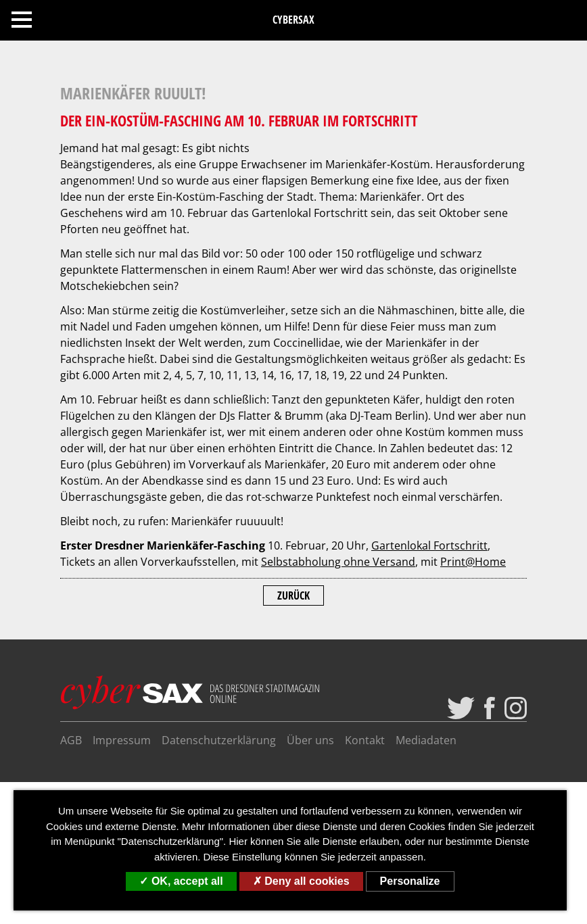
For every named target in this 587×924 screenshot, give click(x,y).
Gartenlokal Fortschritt (429, 545)
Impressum (122, 740)
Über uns (310, 740)
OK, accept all (181, 881)
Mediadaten (426, 740)
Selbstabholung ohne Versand (338, 562)
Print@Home (473, 562)
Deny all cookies (301, 881)
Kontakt (365, 740)
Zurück (293, 595)
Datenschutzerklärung (219, 740)
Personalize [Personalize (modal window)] (410, 881)
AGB (71, 740)
